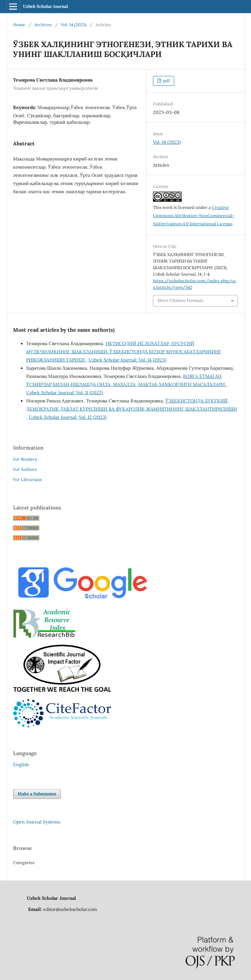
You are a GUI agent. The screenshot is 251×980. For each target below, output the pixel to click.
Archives (43, 25)
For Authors (25, 469)
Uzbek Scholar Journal (45, 6)
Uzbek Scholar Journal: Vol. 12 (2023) (68, 417)
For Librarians (27, 480)
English (21, 765)
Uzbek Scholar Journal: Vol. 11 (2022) (65, 393)
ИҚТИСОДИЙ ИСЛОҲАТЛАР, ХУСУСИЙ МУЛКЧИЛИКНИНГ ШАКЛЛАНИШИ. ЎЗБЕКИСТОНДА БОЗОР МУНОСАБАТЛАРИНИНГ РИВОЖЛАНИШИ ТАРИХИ (124, 352)
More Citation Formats (180, 300)
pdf (166, 81)
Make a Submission (37, 794)
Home (19, 25)
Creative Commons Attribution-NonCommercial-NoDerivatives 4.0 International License (194, 216)
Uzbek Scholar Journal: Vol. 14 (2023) (127, 360)
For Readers (25, 459)
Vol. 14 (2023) (74, 25)
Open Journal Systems (37, 822)
